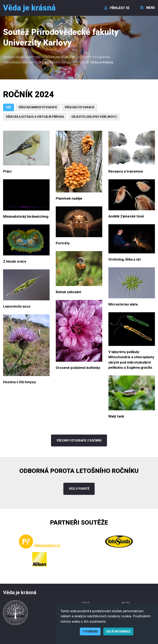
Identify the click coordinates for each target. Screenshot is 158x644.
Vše (9, 107)
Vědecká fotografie (80, 107)
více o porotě (79, 489)
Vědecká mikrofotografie (38, 107)
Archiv (126, 603)
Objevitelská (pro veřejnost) (94, 117)
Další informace (118, 631)
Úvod (86, 603)
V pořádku (90, 631)
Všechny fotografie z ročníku (79, 440)
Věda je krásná (29, 8)
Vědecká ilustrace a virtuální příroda (35, 117)
